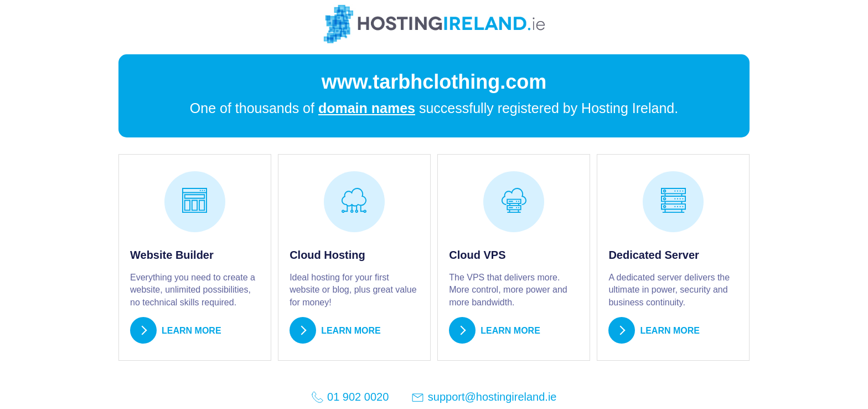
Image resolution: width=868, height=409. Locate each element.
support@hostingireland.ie (484, 398)
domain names (367, 108)
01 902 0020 (350, 397)
